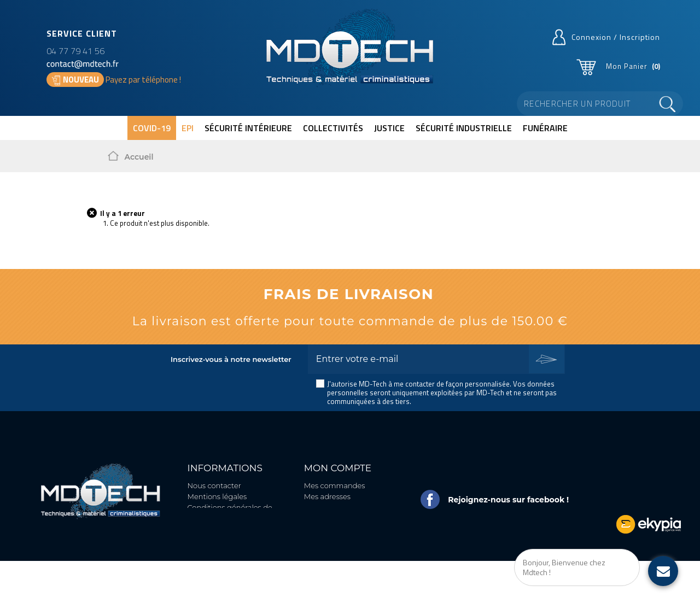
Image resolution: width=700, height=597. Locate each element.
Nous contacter (214, 485)
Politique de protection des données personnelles (235, 554)
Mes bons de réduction (345, 528)
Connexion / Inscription (616, 37)
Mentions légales (217, 496)
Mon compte (338, 468)
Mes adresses (327, 496)
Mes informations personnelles (335, 512)
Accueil (139, 157)
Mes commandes (335, 485)
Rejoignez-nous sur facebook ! (508, 500)
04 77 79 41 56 (75, 51)
